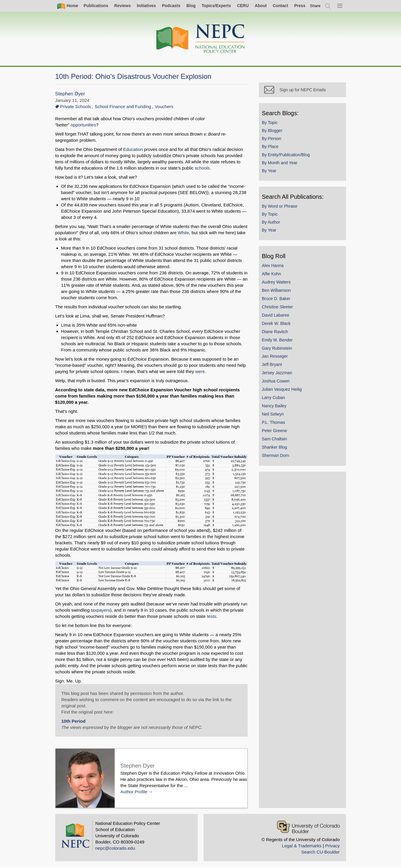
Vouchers (164, 106)
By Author (272, 223)
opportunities (83, 125)
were (200, 371)
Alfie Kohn (273, 275)
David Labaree (277, 316)
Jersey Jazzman (279, 374)
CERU (243, 6)
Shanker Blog (276, 448)
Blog (191, 6)
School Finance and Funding (123, 106)
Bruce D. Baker (278, 300)
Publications (96, 6)
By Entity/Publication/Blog (287, 156)
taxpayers (100, 611)
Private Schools (76, 106)
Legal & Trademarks (302, 846)
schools (193, 168)
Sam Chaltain (276, 440)
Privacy (332, 846)
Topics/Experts (216, 6)
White (183, 233)
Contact (280, 6)
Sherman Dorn (277, 457)
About (261, 6)
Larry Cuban (275, 399)
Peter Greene (276, 432)
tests (212, 617)
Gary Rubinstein (278, 349)
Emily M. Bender (279, 341)
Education (134, 149)
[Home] (201, 39)
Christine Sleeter (279, 308)
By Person (273, 140)
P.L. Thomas (275, 424)
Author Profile (134, 792)
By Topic (271, 124)
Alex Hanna (274, 267)
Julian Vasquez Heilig (283, 390)
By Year (271, 172)
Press (300, 6)
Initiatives (146, 6)
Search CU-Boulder (320, 852)
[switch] (315, 6)
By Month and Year (281, 164)
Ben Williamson (278, 291)
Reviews (122, 6)
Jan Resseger (276, 358)
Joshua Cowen (277, 382)
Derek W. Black (278, 325)
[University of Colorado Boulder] (308, 827)
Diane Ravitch (276, 333)
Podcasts (171, 6)
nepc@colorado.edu (115, 849)
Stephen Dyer (70, 94)
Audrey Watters (278, 283)
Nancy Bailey (276, 407)
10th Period (74, 722)
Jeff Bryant (273, 366)
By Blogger (274, 132)
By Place (272, 148)
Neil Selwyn (274, 415)
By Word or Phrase (281, 207)
